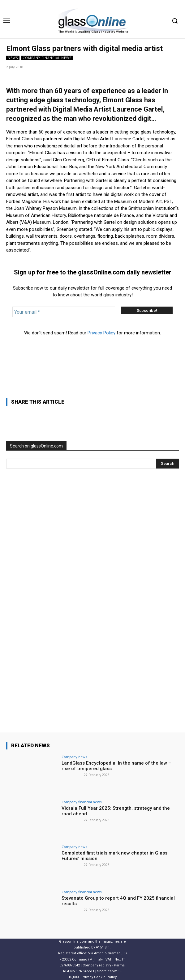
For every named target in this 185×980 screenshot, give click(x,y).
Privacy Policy (101, 333)
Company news (74, 757)
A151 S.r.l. (104, 947)
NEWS (13, 58)
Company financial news (47, 58)
